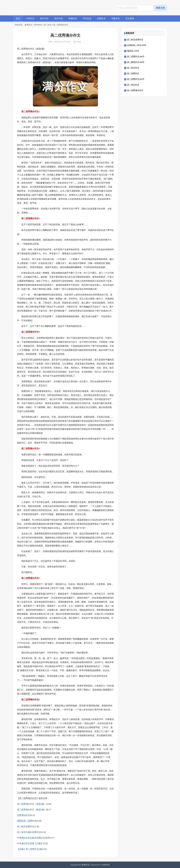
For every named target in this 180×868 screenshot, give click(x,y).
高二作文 (48, 25)
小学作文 (30, 18)
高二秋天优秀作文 (26, 827)
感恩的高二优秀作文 (27, 821)
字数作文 (116, 18)
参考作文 (28, 25)
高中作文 (59, 18)
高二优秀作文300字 (136, 57)
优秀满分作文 (24, 815)
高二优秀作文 (133, 74)
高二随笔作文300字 (136, 62)
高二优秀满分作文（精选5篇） (32, 804)
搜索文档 (160, 8)
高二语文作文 (133, 68)
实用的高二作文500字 (137, 45)
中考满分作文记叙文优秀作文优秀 (33, 838)
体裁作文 (73, 18)
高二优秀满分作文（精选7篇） (32, 810)
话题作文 (101, 18)
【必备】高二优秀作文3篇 (29, 849)
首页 (18, 18)
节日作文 (87, 18)
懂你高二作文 (133, 51)
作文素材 (130, 18)
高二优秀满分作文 (135, 90)
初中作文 (44, 18)
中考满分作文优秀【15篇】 (30, 843)
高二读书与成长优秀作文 (29, 832)
